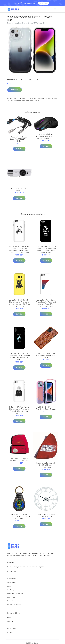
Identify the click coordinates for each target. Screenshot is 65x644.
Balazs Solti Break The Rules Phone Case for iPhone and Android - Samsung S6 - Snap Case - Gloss (19, 303)
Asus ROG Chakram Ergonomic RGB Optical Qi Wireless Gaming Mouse (46, 136)
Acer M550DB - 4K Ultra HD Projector (19, 189)
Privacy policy (12, 628)
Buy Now (15, 90)
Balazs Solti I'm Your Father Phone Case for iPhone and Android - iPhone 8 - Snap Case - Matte (19, 410)
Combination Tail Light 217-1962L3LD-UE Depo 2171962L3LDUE (46, 465)
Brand (9, 586)
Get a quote (44, 3)
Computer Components (15, 594)
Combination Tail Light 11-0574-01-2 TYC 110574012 (19, 460)
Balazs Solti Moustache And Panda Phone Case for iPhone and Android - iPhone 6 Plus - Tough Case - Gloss (19, 250)
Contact (10, 621)
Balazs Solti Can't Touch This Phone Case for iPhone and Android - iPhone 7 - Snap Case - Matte (46, 250)
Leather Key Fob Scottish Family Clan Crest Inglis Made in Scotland (19, 516)
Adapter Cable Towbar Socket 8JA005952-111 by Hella (19, 139)
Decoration (11, 597)
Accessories (12, 583)
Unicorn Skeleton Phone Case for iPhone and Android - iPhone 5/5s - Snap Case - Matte (19, 357)
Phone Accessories (23, 79)
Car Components (13, 590)
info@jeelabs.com (14, 571)
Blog (9, 617)
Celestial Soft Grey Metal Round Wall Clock (46, 515)
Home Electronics (13, 601)
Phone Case (34, 79)
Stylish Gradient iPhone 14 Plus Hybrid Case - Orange (46, 408)
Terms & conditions (14, 625)
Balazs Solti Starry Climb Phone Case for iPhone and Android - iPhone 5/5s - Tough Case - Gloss (46, 303)
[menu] (55, 9)
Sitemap (10, 632)
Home (9, 23)
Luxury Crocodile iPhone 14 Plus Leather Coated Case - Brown (46, 356)
